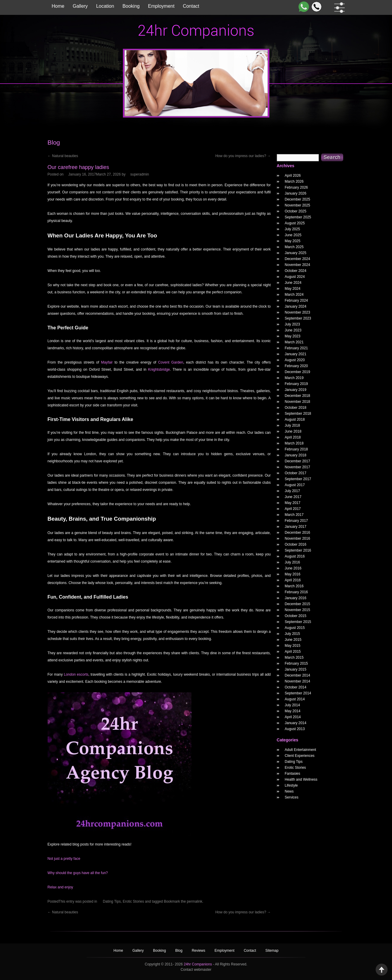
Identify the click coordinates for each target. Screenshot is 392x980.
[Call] (315, 7)
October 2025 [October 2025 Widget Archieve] (296, 211)
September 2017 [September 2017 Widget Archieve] (298, 479)
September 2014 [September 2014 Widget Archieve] (298, 693)
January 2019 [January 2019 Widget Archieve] (296, 390)
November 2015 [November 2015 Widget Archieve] (297, 610)
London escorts (76, 674)
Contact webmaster (196, 970)
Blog (179, 951)
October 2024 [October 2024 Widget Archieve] (296, 271)
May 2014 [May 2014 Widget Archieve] (293, 711)
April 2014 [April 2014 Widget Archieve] (293, 717)
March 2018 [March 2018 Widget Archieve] (294, 443)
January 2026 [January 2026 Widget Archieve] (296, 193)
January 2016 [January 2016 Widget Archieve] (296, 598)
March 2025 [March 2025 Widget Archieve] (294, 247)
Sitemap (272, 951)
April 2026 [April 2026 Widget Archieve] (293, 176)
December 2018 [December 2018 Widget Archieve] (297, 396)
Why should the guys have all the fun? (78, 873)
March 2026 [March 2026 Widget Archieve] (294, 181)
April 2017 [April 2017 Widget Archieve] (293, 509)
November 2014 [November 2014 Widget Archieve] (297, 681)
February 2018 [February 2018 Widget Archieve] (296, 449)
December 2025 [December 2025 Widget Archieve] (297, 199)
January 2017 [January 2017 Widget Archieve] (296, 527)
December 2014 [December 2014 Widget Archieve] (297, 675)
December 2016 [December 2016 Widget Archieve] (297, 533)
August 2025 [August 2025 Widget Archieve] (295, 223)
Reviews (199, 951)
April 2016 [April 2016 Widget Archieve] (293, 580)
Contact (191, 6)
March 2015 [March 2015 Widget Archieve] (294, 657)
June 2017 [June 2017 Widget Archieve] (293, 497)
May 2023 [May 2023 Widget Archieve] (293, 336)
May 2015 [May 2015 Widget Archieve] (293, 646)
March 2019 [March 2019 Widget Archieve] (294, 378)
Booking (131, 6)
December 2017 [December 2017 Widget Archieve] (297, 461)
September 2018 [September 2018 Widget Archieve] (298, 414)
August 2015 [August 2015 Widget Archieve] (295, 628)
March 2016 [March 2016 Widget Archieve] (294, 586)
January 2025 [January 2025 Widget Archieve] (296, 253)
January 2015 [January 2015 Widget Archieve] (296, 669)
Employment (161, 6)
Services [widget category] (292, 797)
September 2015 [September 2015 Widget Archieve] (298, 622)
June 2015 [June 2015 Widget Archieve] (293, 640)
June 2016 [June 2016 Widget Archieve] (293, 568)
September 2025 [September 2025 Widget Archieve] (298, 217)
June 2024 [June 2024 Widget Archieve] (293, 283)
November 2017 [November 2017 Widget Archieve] (297, 467)
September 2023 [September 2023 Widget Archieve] (298, 318)
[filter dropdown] (338, 8)
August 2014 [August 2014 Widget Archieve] (295, 699)
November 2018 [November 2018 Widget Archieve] (297, 402)
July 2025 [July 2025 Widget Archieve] (292, 229)
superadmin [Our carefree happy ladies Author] (140, 174)
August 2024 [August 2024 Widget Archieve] (295, 277)
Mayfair (107, 362)
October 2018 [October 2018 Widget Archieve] (296, 408)
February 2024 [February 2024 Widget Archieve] (296, 300)
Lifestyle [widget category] (291, 785)
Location (105, 6)
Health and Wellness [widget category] (301, 779)
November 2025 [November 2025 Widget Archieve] (297, 205)
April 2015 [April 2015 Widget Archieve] (293, 652)
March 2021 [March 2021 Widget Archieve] (294, 342)
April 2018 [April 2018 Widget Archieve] (293, 437)
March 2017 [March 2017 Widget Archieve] (294, 515)
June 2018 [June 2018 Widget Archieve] (293, 431)
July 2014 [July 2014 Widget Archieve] (292, 705)
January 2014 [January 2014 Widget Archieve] (296, 723)
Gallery (80, 6)
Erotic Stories (133, 901)
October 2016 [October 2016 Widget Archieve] (296, 544)
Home (58, 6)
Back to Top (382, 970)
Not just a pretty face (64, 859)
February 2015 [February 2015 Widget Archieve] (296, 663)
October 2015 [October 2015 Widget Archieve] (296, 616)
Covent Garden (171, 362)
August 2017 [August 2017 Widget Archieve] (295, 485)
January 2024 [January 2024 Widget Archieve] (296, 306)
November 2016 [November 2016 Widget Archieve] (297, 538)
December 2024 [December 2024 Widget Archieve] (297, 259)
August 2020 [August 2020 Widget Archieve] (295, 360)
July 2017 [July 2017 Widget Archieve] (292, 491)
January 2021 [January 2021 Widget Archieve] (296, 354)
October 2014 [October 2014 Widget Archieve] (296, 687)
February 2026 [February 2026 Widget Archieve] (296, 187)
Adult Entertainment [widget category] (300, 750)
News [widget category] (289, 791)
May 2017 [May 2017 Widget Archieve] (293, 503)
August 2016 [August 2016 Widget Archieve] (295, 556)
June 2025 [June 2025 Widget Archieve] (293, 235)
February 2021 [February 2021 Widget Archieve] (296, 348)
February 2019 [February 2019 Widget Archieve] (296, 384)
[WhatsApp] (303, 7)
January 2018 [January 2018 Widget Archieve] (296, 455)
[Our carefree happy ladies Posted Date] (95, 174)
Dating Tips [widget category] (294, 762)
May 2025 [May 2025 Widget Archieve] (293, 241)
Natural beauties (63, 156)
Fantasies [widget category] (293, 774)
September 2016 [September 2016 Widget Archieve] (298, 550)
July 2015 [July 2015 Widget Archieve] (292, 634)
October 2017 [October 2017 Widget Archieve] (296, 473)
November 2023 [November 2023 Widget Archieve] (297, 312)
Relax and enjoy (60, 887)
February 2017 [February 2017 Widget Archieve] (296, 521)
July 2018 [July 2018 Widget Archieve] (292, 425)
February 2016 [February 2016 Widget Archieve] (296, 592)
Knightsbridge (159, 370)
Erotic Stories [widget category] (295, 768)
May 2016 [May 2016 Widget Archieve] (293, 574)
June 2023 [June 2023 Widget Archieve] (293, 330)
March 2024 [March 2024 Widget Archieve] (294, 295)
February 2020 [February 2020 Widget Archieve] (296, 366)
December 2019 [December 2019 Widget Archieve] (297, 372)
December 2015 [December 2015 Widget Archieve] (297, 604)
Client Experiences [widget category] (300, 756)
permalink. (195, 901)
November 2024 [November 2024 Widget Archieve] (297, 265)
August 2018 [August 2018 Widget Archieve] (295, 419)
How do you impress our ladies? (243, 156)
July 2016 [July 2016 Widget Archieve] (292, 562)
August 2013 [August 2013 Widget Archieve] (295, 729)
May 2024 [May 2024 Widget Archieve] (293, 289)
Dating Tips (112, 901)
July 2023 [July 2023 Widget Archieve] (292, 324)
